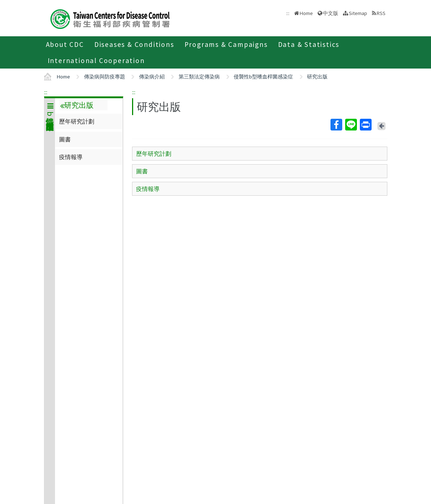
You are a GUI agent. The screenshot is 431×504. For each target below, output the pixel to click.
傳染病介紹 (152, 77)
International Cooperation (96, 60)
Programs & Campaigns (226, 44)
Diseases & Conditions (134, 44)
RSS (381, 13)
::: (46, 92)
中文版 (330, 13)
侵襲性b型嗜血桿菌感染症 (263, 77)
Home (306, 13)
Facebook (336, 125)
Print (365, 125)
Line (351, 125)
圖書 (65, 139)
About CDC (65, 44)
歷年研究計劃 (77, 121)
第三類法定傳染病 (199, 77)
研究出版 (317, 77)
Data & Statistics (309, 44)
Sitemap (358, 13)
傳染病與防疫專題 (105, 77)
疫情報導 (71, 157)
